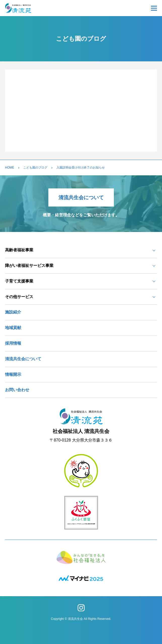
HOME (10, 168)
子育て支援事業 (19, 281)
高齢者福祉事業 (19, 250)
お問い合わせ (17, 390)
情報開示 (13, 374)
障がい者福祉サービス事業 (29, 266)
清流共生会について (81, 197)
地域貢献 (13, 328)
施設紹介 (13, 312)
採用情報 (13, 343)
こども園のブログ (35, 168)
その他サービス (19, 297)
